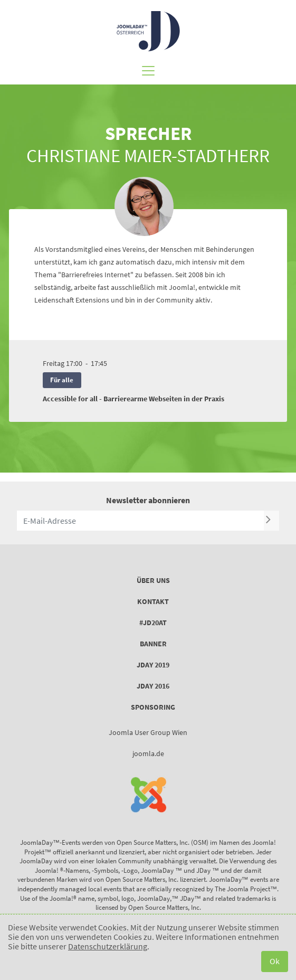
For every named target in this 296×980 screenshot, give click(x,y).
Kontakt (153, 601)
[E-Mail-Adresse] (140, 521)
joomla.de (148, 753)
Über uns (153, 580)
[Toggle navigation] (148, 68)
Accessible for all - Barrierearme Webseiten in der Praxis (133, 399)
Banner (153, 644)
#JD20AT (153, 623)
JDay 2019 (153, 665)
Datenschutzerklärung (108, 946)
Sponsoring (153, 707)
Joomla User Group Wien (148, 732)
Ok (275, 961)
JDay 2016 (153, 686)
